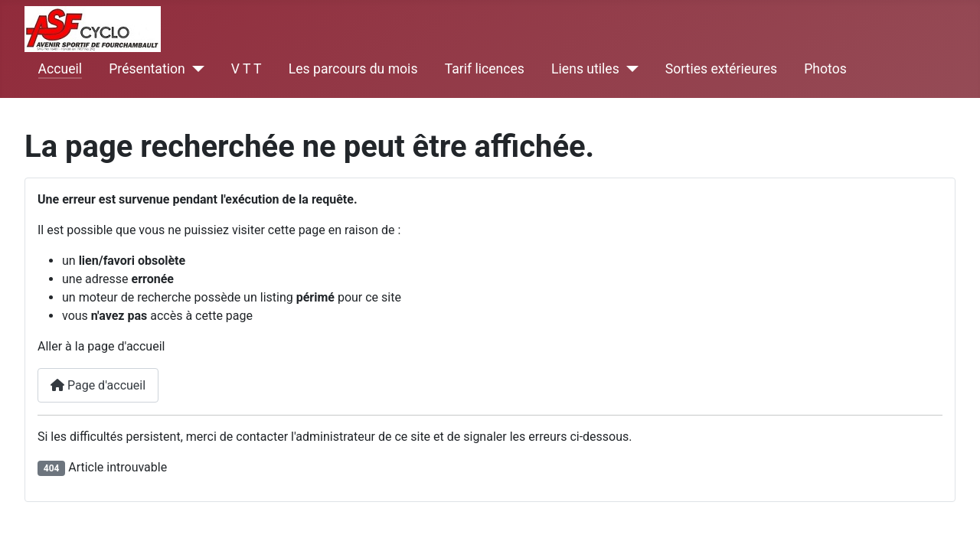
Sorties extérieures (721, 69)
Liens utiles (585, 69)
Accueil (60, 69)
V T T (247, 69)
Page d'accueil (98, 385)
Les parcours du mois (353, 69)
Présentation (147, 69)
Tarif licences (485, 69)
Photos (825, 69)
